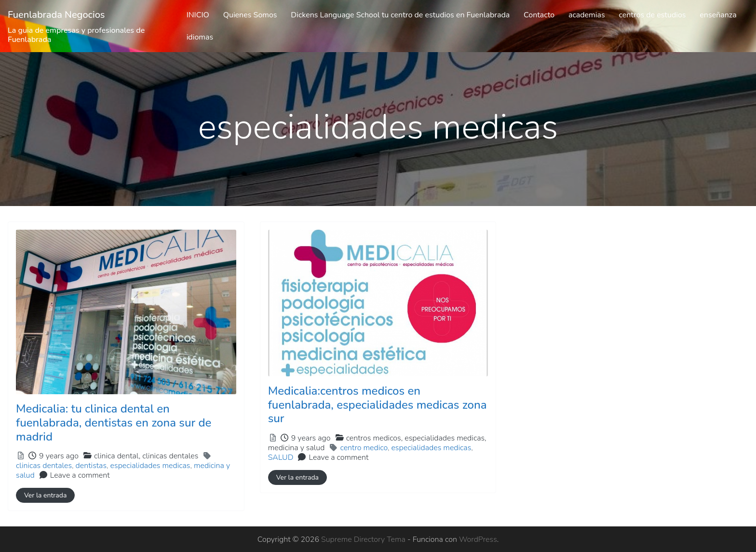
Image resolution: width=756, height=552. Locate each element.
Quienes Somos (250, 15)
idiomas (200, 37)
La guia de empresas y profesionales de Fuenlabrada (76, 35)
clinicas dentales (170, 456)
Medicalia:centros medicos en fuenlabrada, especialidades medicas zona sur (378, 405)
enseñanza (718, 15)
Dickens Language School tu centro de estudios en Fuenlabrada (400, 15)
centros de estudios (652, 15)
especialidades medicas (150, 466)
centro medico (364, 448)
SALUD (281, 457)
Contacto (539, 15)
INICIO (198, 15)
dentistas (91, 466)
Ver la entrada (45, 495)
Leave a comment (80, 475)
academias (587, 15)
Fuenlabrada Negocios (56, 15)
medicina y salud (297, 448)
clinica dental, (146, 456)
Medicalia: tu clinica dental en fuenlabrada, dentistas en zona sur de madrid (114, 423)
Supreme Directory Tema (364, 539)
